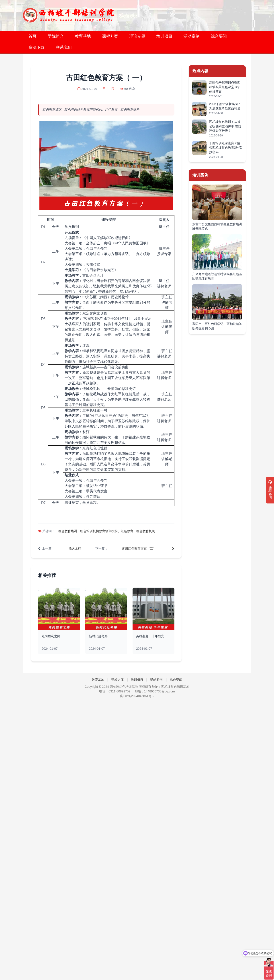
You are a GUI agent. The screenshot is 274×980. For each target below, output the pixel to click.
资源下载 (37, 47)
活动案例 (192, 36)
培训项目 (164, 36)
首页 (33, 36)
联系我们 (64, 47)
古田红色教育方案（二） (139, 548)
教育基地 (83, 36)
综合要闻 (219, 36)
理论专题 (137, 36)
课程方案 (110, 36)
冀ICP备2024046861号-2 (137, 696)
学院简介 (56, 36)
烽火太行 (75, 548)
